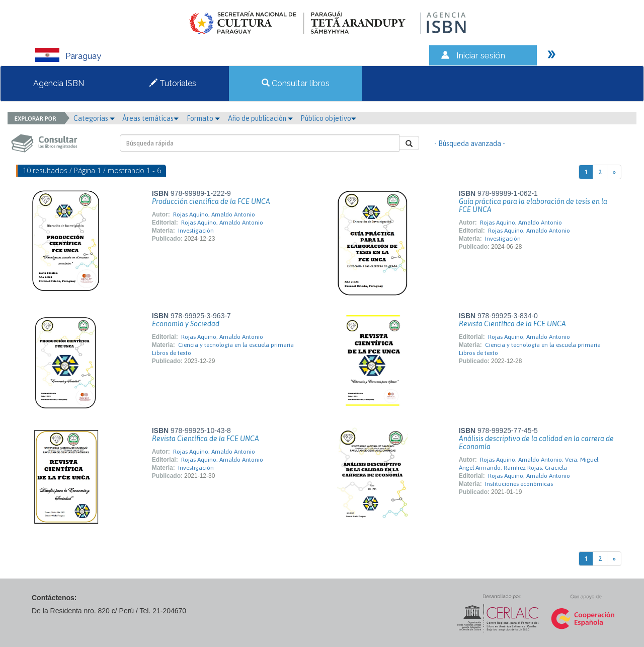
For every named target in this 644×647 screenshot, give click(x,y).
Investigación (196, 231)
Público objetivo (328, 118)
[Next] (614, 172)
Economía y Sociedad (186, 324)
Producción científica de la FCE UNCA (211, 201)
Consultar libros (296, 83)
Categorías (94, 118)
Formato (203, 118)
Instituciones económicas (519, 484)
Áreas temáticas (150, 118)
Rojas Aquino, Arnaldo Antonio (214, 214)
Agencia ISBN (59, 83)
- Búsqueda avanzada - (470, 143)
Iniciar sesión (481, 55)
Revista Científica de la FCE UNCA (512, 324)
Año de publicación (260, 118)
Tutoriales (173, 83)
